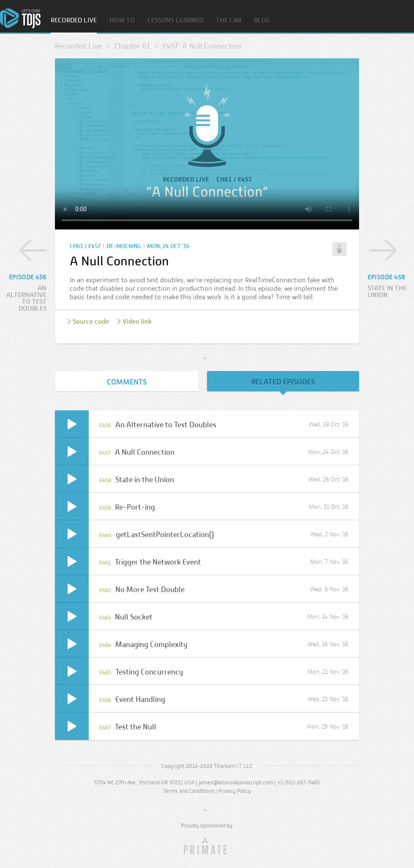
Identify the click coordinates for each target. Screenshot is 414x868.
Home (20, 18)
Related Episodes (283, 382)
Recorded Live (74, 20)
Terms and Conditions (189, 791)
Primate (207, 846)
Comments (127, 382)
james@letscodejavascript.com (236, 782)
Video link (137, 321)
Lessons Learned (175, 20)
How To (122, 20)
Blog (262, 20)
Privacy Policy (235, 791)
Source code (91, 321)
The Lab (229, 20)
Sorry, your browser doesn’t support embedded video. (207, 144)
